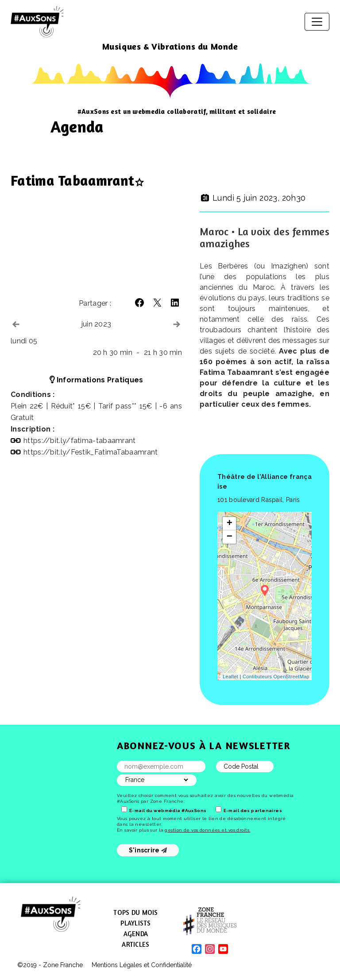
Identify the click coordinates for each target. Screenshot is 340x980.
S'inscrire (148, 850)
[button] (139, 303)
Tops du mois (135, 912)
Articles (135, 944)
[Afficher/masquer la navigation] (317, 22)
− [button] (230, 537)
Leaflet (230, 677)
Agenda (136, 934)
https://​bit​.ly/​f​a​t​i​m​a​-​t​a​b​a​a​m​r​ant (80, 441)
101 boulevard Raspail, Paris (259, 500)
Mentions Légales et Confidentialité (142, 965)
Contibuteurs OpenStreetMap (276, 677)
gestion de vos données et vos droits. (207, 830)
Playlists (135, 923)
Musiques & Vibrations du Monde (170, 46)
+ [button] (230, 524)
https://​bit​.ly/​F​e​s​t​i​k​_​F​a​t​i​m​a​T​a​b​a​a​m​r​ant (91, 452)
